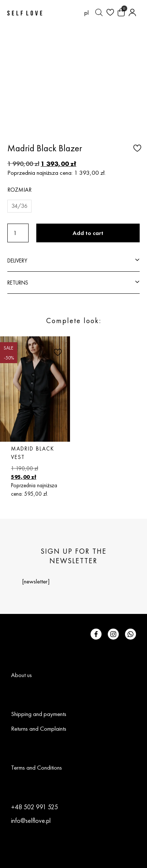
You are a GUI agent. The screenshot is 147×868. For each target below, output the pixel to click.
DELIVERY (17, 261)
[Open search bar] (99, 12)
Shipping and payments (39, 714)
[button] (136, 148)
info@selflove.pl (31, 820)
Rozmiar (19, 190)
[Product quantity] (18, 233)
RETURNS (18, 283)
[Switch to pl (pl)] (87, 12)
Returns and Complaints (39, 728)
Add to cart (88, 233)
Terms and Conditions (36, 767)
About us (21, 675)
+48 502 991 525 (34, 807)
